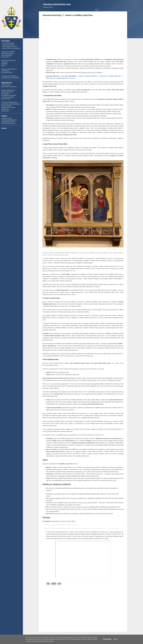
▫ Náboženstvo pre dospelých (11, 48)
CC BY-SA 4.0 (119, 249)
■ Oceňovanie (6, 99)
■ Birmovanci (6, 57)
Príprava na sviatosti (8, 52)
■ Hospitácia (6, 94)
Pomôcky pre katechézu (9, 76)
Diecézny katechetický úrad (57, 4)
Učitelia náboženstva (8, 90)
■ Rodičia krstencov (8, 53)
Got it (116, 639)
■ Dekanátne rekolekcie (9, 87)
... (2, 50)
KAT (59, 584)
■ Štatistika (5, 109)
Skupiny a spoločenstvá (9, 69)
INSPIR (54, 584)
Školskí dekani (6, 85)
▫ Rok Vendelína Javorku (9, 47)
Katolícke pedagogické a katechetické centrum (9, 121)
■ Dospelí (5, 62)
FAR (48, 584)
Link (123, 249)
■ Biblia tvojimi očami (8, 107)
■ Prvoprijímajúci (7, 55)
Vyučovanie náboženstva (9, 102)
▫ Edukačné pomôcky (8, 45)
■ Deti (3, 66)
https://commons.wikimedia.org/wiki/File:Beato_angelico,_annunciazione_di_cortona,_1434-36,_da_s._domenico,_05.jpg (83, 528)
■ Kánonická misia (7, 92)
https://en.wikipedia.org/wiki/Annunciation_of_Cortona (63, 525)
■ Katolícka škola (7, 72)
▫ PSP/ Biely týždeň (8, 43)
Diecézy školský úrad (8, 123)
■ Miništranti (5, 71)
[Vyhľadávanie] (126, 5)
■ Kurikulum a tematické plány (11, 104)
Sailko (111, 249)
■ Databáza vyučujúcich (9, 95)
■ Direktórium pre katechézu (10, 78)
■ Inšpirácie (5, 111)
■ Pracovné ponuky (8, 97)
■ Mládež (4, 64)
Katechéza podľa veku (9, 60)
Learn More (107, 639)
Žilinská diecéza (7, 118)
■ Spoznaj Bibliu (7, 106)
